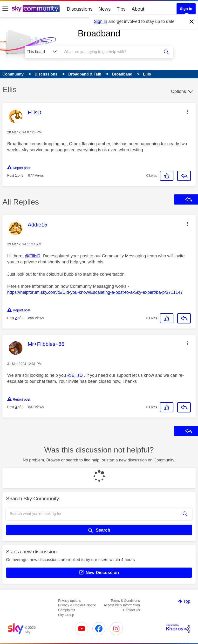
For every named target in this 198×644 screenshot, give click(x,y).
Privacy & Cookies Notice (77, 605)
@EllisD (33, 256)
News (105, 9)
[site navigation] (5, 9)
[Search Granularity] (42, 52)
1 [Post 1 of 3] (16, 175)
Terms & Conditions (125, 601)
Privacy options (70, 601)
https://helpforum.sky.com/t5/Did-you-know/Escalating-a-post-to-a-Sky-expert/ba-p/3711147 (95, 292)
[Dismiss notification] (192, 22)
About (138, 9)
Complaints (67, 610)
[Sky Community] (36, 9)
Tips (121, 9)
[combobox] (111, 52)
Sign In (186, 9)
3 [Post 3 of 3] (16, 407)
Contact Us (132, 610)
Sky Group (66, 615)
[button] (187, 112)
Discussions (80, 9)
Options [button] (178, 91)
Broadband (99, 33)
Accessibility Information (122, 605)
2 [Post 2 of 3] (16, 318)
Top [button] (187, 601)
